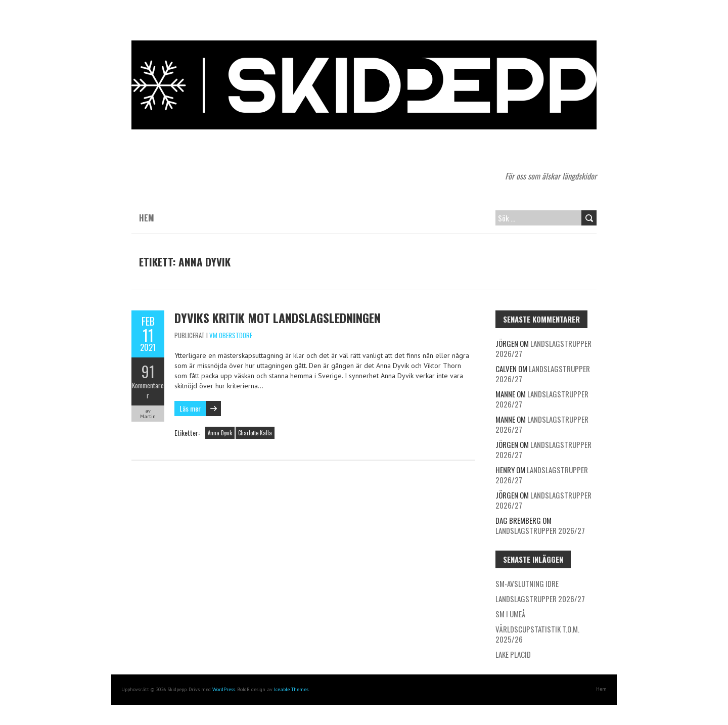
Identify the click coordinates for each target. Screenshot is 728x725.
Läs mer (190, 408)
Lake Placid (513, 654)
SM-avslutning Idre (527, 583)
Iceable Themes (291, 689)
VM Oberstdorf (231, 335)
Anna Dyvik (220, 433)
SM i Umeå (510, 614)
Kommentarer (148, 390)
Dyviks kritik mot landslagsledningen (278, 318)
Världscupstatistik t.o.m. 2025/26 (537, 634)
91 (148, 371)
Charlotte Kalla (255, 433)
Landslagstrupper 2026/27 (543, 348)
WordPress (224, 689)
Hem (147, 218)
